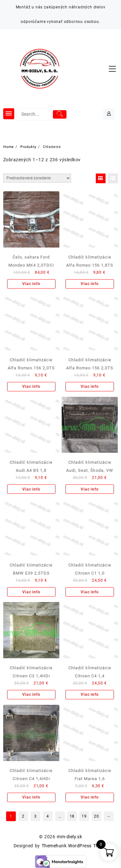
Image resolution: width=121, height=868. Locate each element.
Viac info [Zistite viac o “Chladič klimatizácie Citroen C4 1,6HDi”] (31, 797)
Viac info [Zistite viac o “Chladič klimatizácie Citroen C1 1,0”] (90, 592)
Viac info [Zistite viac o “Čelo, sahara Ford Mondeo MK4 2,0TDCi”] (31, 284)
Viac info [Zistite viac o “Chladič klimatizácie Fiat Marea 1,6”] (90, 797)
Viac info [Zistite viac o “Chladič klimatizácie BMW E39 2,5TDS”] (31, 592)
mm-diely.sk (69, 837)
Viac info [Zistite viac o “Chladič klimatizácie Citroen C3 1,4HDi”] (31, 694)
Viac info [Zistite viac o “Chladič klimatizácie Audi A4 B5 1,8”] (31, 489)
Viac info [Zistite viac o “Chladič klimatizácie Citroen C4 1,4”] (90, 694)
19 (84, 816)
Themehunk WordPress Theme (75, 846)
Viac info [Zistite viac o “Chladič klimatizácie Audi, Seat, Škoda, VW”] (90, 489)
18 (72, 816)
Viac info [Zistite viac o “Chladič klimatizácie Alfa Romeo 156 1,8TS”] (90, 284)
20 (96, 816)
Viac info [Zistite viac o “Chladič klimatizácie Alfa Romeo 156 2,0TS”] (31, 386)
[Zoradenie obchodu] (37, 178)
